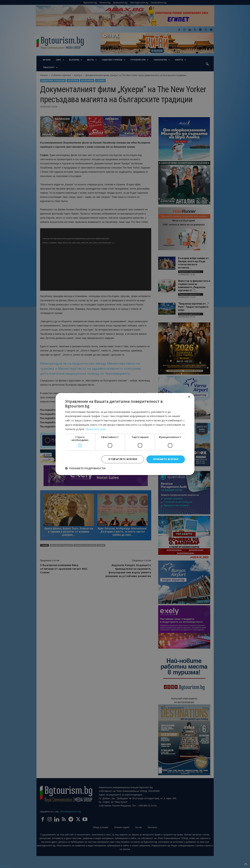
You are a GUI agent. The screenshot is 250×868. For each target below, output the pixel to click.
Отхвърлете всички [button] (123, 459)
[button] (85, 468)
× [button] (189, 397)
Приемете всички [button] (166, 459)
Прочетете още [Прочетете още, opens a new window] (96, 429)
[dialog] (125, 434)
